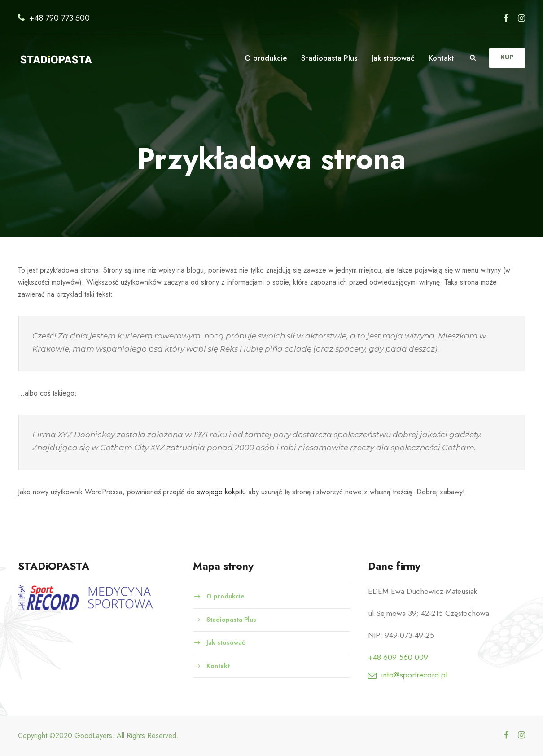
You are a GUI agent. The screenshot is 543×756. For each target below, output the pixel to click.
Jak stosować (390, 58)
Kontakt (441, 58)
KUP (507, 57)
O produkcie (261, 58)
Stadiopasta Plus (324, 58)
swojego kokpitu (232, 492)
